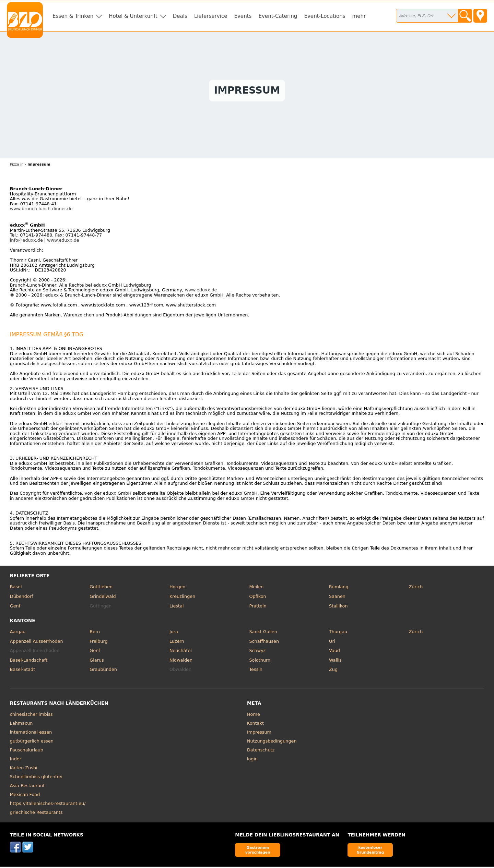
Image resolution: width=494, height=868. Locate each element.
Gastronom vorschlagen (258, 851)
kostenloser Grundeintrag (370, 851)
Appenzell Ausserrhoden (37, 643)
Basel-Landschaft (29, 662)
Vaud (334, 652)
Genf (15, 607)
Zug (333, 671)
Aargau (18, 633)
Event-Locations (325, 16)
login (252, 761)
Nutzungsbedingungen (272, 743)
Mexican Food (25, 796)
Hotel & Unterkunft (133, 16)
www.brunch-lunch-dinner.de (41, 210)
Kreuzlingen (182, 598)
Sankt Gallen (263, 633)
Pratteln (258, 607)
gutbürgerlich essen (32, 743)
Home (254, 716)
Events (243, 16)
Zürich (416, 588)
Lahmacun (21, 725)
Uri (332, 643)
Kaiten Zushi (24, 769)
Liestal (177, 607)
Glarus (97, 662)
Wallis (335, 662)
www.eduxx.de (63, 242)
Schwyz (257, 652)
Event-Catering (278, 16)
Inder (16, 761)
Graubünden (103, 671)
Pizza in (17, 166)
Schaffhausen (264, 643)
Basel (16, 588)
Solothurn (260, 662)
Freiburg (98, 643)
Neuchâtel (181, 652)
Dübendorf (22, 598)
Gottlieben (101, 588)
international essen (31, 734)
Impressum (259, 734)
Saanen (337, 598)
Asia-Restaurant (27, 787)
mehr (359, 16)
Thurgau (338, 633)
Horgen (178, 588)
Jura (174, 633)
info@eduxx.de (26, 242)
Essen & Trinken (73, 16)
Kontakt (255, 725)
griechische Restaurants (36, 814)
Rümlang (339, 588)
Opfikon (257, 598)
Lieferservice (211, 16)
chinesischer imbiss (31, 716)
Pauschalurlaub (27, 752)
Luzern (177, 643)
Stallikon (338, 607)
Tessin (256, 671)
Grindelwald (103, 598)
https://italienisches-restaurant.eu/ (48, 805)
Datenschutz (261, 752)
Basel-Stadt (22, 671)
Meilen (256, 588)
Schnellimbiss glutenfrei (36, 778)
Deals (180, 16)
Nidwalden (181, 662)
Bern (95, 633)
